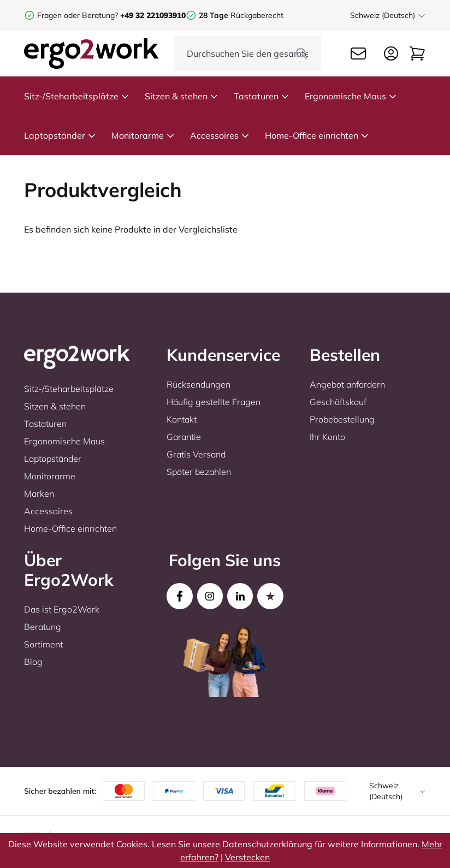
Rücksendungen (199, 384)
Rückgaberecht (241, 15)
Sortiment (43, 644)
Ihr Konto (327, 437)
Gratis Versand (196, 454)
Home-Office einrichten (317, 135)
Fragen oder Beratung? (78, 15)
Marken (39, 494)
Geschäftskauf (338, 402)
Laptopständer (60, 135)
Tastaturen (262, 96)
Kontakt (182, 419)
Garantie (184, 437)
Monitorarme (143, 135)
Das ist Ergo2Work (62, 609)
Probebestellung (342, 419)
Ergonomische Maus (351, 96)
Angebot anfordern (347, 384)
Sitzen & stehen (182, 96)
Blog (33, 662)
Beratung (43, 627)
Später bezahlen (199, 472)
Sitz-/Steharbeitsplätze (77, 96)
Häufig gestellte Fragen (214, 402)
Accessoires (220, 135)
